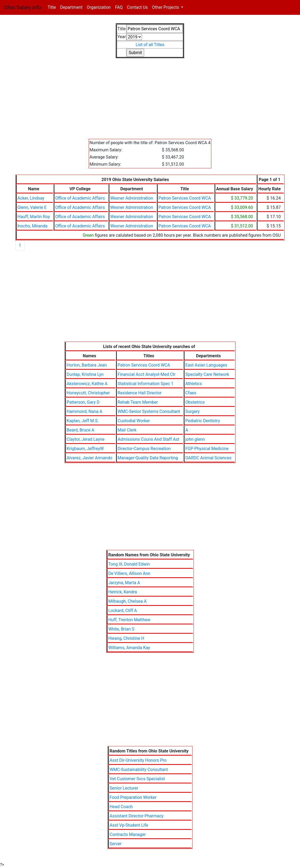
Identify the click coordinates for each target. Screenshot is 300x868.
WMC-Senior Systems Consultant (149, 411)
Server (116, 844)
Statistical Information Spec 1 (145, 384)
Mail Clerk (127, 430)
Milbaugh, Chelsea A (128, 601)
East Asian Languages (206, 365)
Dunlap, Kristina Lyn (85, 374)
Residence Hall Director (140, 393)
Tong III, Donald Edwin (129, 564)
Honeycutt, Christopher (88, 393)
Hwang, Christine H (126, 638)
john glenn (195, 439)
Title (53, 7)
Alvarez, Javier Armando (89, 458)
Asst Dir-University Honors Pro (138, 760)
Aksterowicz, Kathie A (87, 384)
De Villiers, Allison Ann (129, 573)
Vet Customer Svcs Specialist (137, 779)
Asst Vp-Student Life (129, 825)
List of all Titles (150, 45)
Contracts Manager (128, 834)
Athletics (194, 384)
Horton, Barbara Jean (87, 365)
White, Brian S (121, 629)
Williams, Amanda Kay (129, 648)
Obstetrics (195, 402)
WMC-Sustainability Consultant (139, 770)
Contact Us (137, 7)
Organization (99, 7)
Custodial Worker (134, 421)
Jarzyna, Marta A (124, 583)
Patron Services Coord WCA (185, 198)
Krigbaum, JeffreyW (85, 449)
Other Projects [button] (166, 7)
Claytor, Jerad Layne (85, 439)
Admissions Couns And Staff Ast (148, 439)
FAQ (119, 7)
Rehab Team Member (138, 402)
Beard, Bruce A (80, 430)
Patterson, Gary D (83, 402)
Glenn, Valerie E (32, 207)
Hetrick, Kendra (123, 592)
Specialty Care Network (207, 374)
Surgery (192, 411)
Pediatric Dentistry (203, 421)
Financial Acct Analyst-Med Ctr (147, 374)
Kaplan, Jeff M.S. (83, 421)
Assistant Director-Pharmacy (137, 816)
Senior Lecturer (124, 788)
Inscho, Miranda (33, 226)
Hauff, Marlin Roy (34, 217)
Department (71, 7)
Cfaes (191, 393)
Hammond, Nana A (84, 411)
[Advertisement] (150, 102)
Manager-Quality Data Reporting (148, 458)
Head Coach (121, 807)
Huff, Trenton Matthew (129, 620)
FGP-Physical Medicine (207, 449)
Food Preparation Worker (133, 797)
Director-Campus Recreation (144, 449)
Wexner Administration (132, 198)
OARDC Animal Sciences (208, 458)
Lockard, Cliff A (123, 611)
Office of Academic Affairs (80, 198)
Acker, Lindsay (31, 198)
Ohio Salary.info (23, 7)
